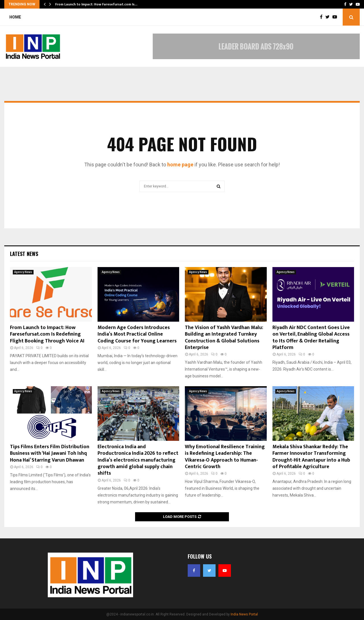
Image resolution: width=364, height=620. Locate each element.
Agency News (23, 272)
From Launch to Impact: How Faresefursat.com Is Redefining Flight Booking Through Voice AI (47, 334)
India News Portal (244, 614)
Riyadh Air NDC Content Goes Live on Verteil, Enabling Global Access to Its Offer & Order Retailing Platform (311, 338)
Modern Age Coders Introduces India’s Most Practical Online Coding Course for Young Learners (137, 334)
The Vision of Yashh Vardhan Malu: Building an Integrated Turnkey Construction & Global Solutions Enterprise (224, 338)
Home (15, 17)
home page (180, 165)
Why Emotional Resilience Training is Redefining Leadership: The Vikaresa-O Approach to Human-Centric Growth (225, 457)
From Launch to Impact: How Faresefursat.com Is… (96, 4)
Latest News (24, 254)
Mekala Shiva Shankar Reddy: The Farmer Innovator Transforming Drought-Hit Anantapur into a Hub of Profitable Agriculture (311, 457)
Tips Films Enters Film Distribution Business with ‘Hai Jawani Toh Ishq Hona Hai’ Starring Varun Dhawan (50, 453)
